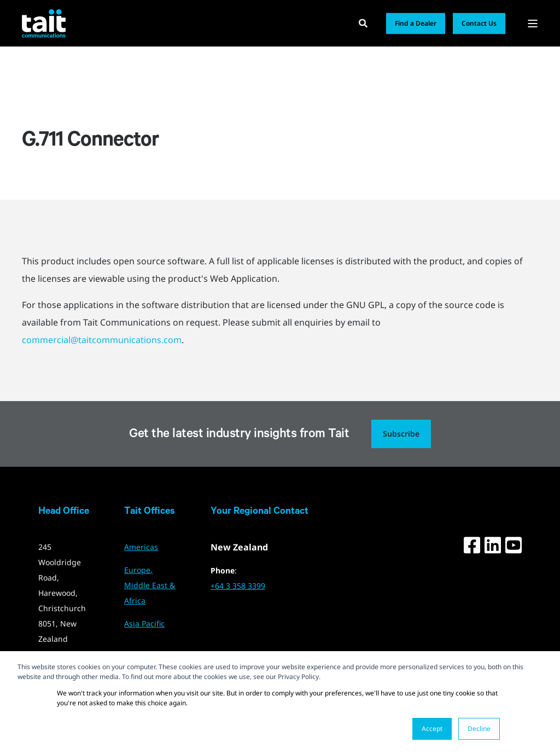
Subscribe (401, 434)
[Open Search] (364, 22)
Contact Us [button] (479, 23)
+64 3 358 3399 (238, 586)
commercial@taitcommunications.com (102, 340)
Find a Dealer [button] (416, 23)
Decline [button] (479, 729)
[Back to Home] (44, 23)
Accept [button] (432, 729)
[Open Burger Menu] (533, 24)
